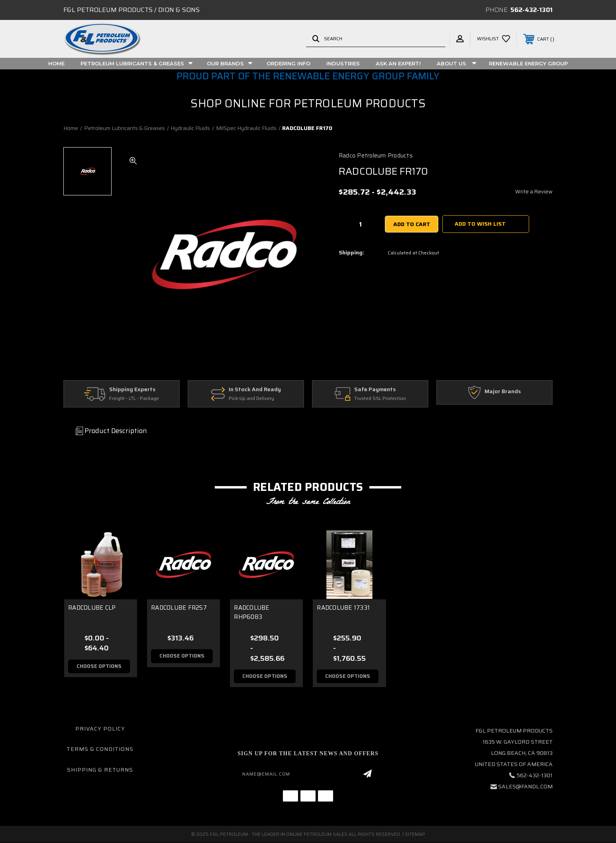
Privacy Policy (100, 729)
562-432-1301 (532, 10)
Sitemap (415, 834)
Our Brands (230, 63)
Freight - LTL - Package (134, 399)
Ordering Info (288, 63)
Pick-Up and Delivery (251, 399)
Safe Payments (375, 390)
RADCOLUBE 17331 (343, 608)
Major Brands (503, 392)
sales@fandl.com (525, 786)
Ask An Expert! (398, 63)
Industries (343, 63)
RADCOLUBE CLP (92, 608)
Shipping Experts (132, 390)
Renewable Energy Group (528, 63)
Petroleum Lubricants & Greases (137, 63)
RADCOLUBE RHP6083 (251, 612)
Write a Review (534, 192)
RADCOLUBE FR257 (179, 608)
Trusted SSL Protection (380, 399)
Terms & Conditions (100, 749)
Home (56, 63)
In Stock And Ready (255, 390)
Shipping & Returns (100, 770)
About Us (457, 63)
